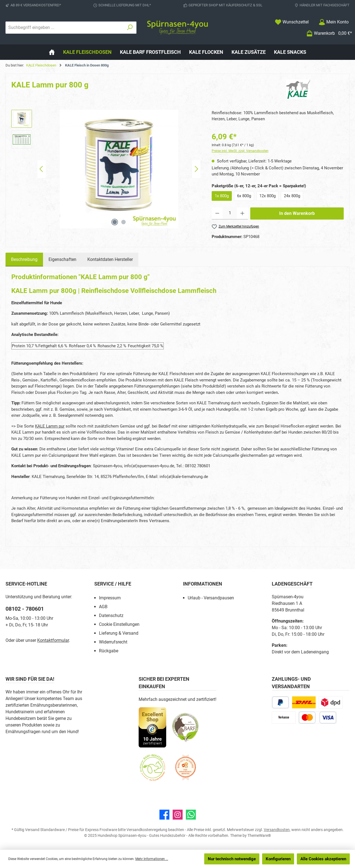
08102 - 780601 (25, 609)
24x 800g (292, 196)
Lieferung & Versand (119, 633)
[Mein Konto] (334, 22)
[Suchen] (130, 28)
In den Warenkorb (297, 213)
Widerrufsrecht (113, 642)
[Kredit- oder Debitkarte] (318, 718)
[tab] (24, 260)
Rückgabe (109, 651)
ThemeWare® (259, 835)
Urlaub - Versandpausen (211, 598)
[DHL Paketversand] (304, 702)
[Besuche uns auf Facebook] (164, 815)
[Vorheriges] (42, 169)
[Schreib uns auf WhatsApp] (191, 815)
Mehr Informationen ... (152, 859)
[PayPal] (280, 702)
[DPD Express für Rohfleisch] (331, 702)
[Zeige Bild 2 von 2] (123, 222)
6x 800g (244, 196)
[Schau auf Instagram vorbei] (178, 815)
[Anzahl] (230, 213)
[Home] (52, 52)
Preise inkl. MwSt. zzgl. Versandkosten (240, 151)
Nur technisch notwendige (232, 859)
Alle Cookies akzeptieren (323, 859)
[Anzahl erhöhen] (242, 213)
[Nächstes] (196, 169)
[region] (106, 169)
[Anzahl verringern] (217, 213)
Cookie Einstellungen (119, 624)
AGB (103, 607)
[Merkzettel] (292, 22)
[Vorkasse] (284, 718)
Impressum (110, 598)
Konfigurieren (278, 859)
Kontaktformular (53, 640)
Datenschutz (111, 615)
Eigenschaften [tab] (62, 259)
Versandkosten (277, 830)
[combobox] (65, 28)
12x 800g (267, 196)
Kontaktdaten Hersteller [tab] (110, 259)
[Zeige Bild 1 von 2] (115, 222)
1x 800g (222, 196)
